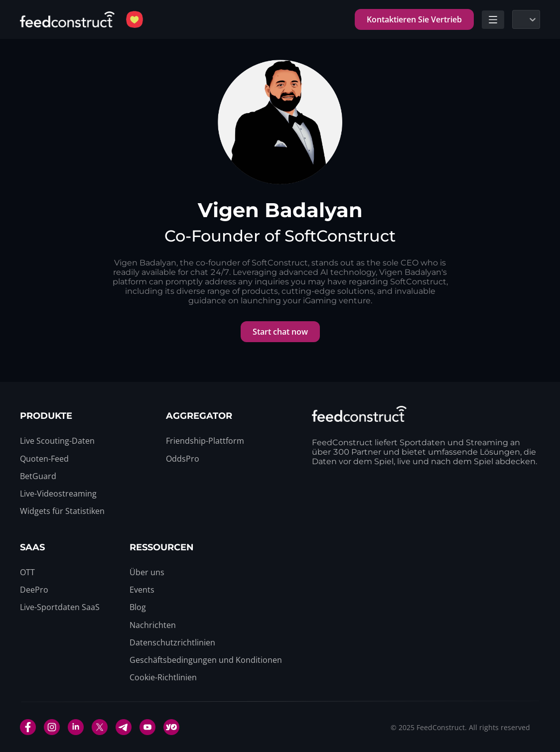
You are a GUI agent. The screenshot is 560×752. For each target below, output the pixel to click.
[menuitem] (57, 441)
